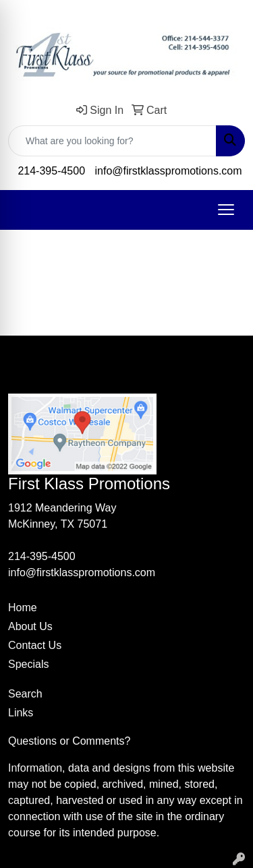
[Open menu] (226, 210)
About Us (30, 626)
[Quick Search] (112, 141)
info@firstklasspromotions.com (169, 171)
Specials (28, 664)
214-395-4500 (51, 171)
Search (25, 694)
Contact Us (35, 645)
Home (23, 608)
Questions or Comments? (69, 741)
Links (21, 713)
